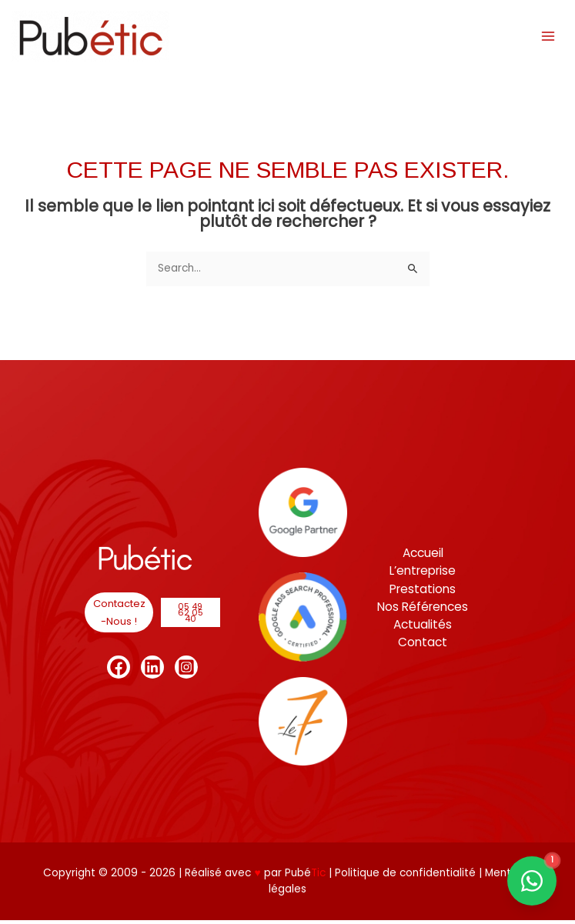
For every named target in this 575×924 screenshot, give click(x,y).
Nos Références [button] (423, 610)
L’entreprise (423, 574)
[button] (119, 616)
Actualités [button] (423, 628)
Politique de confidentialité (407, 877)
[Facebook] (119, 671)
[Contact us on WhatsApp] (532, 881)
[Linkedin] (152, 671)
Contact (423, 646)
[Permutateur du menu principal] (545, 36)
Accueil (423, 557)
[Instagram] (186, 671)
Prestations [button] (423, 593)
